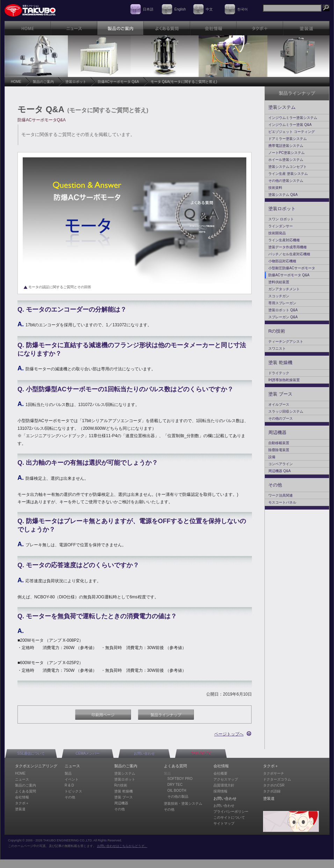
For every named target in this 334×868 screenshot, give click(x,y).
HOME (16, 82)
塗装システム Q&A (283, 195)
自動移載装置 (279, 443)
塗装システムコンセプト (288, 167)
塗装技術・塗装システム (183, 803)
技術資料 (275, 188)
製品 (68, 773)
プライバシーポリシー (231, 812)
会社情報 (22, 797)
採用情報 (220, 791)
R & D (69, 785)
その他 (275, 485)
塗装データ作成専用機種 (288, 247)
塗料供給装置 (279, 282)
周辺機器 (277, 432)
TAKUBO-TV (201, 753)
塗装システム (282, 107)
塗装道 (20, 809)
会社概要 (220, 773)
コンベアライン (281, 464)
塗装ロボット (76, 82)
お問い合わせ (144, 753)
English (180, 9)
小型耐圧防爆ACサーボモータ (292, 268)
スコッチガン (279, 296)
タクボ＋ (22, 803)
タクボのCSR (274, 785)
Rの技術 (277, 331)
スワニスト (277, 348)
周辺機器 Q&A (279, 471)
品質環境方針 (224, 785)
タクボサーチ (274, 773)
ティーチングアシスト (286, 341)
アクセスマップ (226, 779)
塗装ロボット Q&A (283, 310)
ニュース (22, 779)
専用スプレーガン (282, 303)
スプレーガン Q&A (283, 317)
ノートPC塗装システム (286, 153)
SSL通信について (31, 753)
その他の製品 (178, 796)
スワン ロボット (281, 219)
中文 (209, 9)
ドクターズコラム (277, 779)
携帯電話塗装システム (286, 146)
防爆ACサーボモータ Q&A (118, 82)
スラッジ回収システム (286, 411)
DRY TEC (175, 785)
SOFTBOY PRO (180, 779)
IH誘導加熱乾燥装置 (284, 380)
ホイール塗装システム (286, 160)
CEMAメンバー (88, 753)
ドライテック (279, 373)
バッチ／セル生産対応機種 (289, 254)
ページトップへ (229, 734)
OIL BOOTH (177, 791)
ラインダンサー (281, 226)
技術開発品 (277, 233)
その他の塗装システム (286, 181)
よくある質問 (26, 791)
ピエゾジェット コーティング (292, 132)
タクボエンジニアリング (36, 766)
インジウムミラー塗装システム (293, 118)
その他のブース (281, 418)
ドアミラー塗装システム (288, 139)
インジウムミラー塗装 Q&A (290, 125)
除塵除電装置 (279, 450)
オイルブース (279, 404)
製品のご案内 (43, 82)
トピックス (73, 791)
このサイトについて (229, 817)
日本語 (148, 9)
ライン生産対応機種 (284, 240)
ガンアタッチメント (284, 289)
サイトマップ (224, 823)
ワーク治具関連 (281, 495)
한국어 (242, 9)
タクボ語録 (272, 791)
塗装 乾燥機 (280, 362)
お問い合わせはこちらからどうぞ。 (122, 846)
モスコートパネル (282, 502)
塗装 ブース (280, 394)
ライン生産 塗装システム (288, 174)
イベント (72, 779)
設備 (272, 457)
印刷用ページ (103, 715)
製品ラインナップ (166, 715)
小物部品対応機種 (282, 261)
